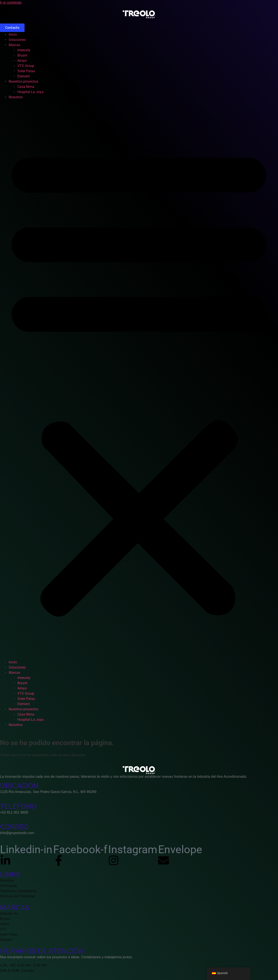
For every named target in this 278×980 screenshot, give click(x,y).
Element (24, 76)
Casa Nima (26, 87)
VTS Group (26, 66)
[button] (139, 380)
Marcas (14, 45)
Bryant (22, 55)
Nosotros (16, 97)
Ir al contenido (11, 3)
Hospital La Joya (30, 92)
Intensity (24, 50)
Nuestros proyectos (23, 81)
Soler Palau (26, 71)
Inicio (13, 34)
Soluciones (17, 40)
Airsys (22, 61)
